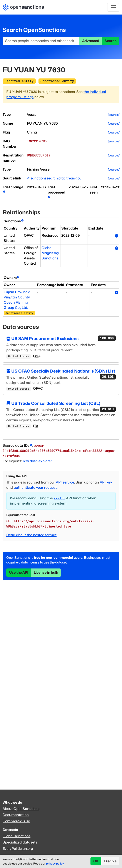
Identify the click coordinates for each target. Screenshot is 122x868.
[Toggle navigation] (113, 7)
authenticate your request (35, 488)
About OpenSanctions (21, 809)
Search (111, 41)
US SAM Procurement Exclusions (61, 338)
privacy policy (55, 864)
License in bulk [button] (46, 572)
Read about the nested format (31, 535)
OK (96, 861)
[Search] (41, 41)
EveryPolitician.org (18, 849)
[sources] (114, 115)
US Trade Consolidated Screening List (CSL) (61, 404)
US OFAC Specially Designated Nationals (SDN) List (61, 371)
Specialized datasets (20, 842)
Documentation (16, 815)
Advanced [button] (91, 41)
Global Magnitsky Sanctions (50, 253)
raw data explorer (37, 461)
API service (65, 482)
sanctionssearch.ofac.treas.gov (56, 178)
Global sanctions (17, 836)
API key (106, 482)
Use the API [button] (19, 572)
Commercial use (16, 821)
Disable (110, 861)
